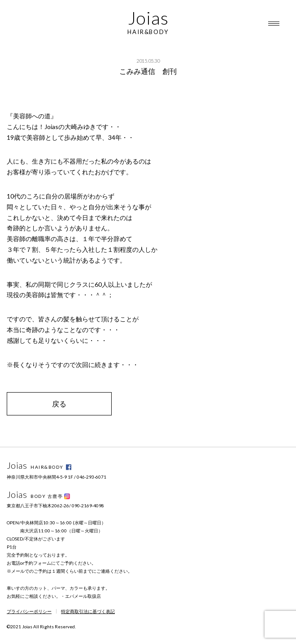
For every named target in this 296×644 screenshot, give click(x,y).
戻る (59, 404)
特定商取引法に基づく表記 (88, 611)
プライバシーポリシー (29, 611)
